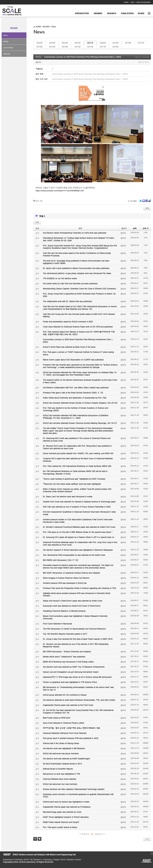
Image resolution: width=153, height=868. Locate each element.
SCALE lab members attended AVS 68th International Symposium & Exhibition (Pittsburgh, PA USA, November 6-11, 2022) (76, 417)
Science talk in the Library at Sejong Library (61, 743)
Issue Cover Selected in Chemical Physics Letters (64, 723)
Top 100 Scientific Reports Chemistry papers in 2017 (65, 634)
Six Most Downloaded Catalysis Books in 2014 (62, 764)
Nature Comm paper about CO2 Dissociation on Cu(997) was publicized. (73, 360)
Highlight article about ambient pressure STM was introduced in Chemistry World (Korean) (76, 594)
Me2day (144, 202)
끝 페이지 (100, 834)
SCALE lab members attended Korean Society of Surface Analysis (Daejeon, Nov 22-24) (80, 403)
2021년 (90, 43)
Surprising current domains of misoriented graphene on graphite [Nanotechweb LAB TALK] (78, 795)
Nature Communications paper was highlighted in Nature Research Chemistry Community (75, 617)
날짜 (135, 228)
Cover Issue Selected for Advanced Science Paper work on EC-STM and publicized (78, 327)
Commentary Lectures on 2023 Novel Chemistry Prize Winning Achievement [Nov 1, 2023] (82, 57)
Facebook (147, 202)
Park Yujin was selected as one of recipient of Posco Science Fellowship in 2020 (77, 507)
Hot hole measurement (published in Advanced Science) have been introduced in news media (79, 513)
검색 (35, 839)
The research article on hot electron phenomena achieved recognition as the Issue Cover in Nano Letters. (80, 381)
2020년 (103, 43)
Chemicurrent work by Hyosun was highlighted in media (66, 802)
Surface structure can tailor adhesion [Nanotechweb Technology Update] (74, 789)
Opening (7, 54)
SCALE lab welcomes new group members (61, 753)
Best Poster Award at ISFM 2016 (56, 718)
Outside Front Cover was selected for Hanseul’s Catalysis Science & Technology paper (79, 502)
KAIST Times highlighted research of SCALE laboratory (66, 817)
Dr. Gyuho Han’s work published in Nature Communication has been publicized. (76, 268)
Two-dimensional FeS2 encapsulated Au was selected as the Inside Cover (74, 555)
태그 (40, 839)
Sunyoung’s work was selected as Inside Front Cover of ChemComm (72, 606)
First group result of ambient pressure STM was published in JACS (71, 738)
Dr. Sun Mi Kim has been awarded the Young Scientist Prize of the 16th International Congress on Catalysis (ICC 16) (78, 711)
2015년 (52, 47)
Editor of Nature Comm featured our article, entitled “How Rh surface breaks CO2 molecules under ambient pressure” (77, 490)
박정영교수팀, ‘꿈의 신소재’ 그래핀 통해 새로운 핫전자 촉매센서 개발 (71, 728)
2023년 (65, 43)
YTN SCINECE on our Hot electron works (60, 278)
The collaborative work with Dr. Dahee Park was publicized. (68, 301)
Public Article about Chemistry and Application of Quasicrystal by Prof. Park (75, 398)
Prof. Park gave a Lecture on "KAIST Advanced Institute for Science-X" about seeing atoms (78, 353)
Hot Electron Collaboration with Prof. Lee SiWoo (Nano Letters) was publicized (76, 387)
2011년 (103, 47)
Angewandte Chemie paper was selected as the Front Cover (68, 705)
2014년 (65, 47)
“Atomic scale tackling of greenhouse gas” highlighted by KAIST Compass (74, 479)
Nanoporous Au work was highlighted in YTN (61, 774)
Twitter (141, 202)
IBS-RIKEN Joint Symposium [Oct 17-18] (61, 560)
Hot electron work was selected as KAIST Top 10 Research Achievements (74, 667)
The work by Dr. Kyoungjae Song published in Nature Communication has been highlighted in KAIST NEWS (76, 262)
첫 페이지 (84, 834)
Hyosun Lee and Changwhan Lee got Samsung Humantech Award (71, 672)
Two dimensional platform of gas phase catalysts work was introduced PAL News (77, 273)
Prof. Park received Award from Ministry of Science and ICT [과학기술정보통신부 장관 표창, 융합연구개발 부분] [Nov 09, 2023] (79, 333)
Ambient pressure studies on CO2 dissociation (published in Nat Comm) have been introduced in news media (78, 521)
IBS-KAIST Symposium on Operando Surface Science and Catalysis (71, 573)
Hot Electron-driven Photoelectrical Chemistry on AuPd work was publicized (75, 233)
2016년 (39, 47)
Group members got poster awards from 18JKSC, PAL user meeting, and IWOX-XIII (78, 453)
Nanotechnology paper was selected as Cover (62, 812)
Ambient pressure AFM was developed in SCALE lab (65, 583)
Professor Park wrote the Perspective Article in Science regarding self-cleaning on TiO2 (79, 588)
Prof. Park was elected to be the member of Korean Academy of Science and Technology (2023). (76, 409)
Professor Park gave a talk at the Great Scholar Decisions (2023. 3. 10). (73, 393)
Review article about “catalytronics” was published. (64, 657)
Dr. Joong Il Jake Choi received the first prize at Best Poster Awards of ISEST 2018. (78, 639)
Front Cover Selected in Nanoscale (57, 624)
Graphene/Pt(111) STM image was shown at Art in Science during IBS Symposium (77, 677)
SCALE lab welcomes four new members (60, 784)
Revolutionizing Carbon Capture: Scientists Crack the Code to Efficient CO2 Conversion (79, 289)
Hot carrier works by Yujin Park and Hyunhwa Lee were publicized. (70, 283)
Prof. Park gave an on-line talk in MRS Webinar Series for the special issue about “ (78, 532)
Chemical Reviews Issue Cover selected (59, 779)
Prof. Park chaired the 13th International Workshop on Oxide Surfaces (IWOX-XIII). (77, 466)
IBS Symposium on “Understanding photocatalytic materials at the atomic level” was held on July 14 (78, 688)
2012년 (90, 47)
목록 (147, 208)
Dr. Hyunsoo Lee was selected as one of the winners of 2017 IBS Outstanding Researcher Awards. (76, 645)
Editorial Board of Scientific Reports (58, 769)
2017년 (141, 43)
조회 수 (146, 228)
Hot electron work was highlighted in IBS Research (64, 748)
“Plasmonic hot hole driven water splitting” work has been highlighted (72, 484)
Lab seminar (8, 48)
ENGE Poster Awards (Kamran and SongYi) (61, 822)
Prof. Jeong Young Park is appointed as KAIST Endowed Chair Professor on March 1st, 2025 (79, 295)
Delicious (150, 202)
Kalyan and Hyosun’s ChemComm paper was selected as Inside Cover (73, 601)
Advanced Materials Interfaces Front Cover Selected (65, 733)
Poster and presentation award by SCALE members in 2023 (68, 321)
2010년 (115, 47)
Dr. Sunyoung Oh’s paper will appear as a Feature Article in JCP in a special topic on (79, 537)
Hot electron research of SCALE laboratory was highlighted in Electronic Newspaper (78, 550)
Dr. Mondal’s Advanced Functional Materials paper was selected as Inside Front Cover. (79, 527)
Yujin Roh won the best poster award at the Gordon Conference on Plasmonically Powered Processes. (77, 254)
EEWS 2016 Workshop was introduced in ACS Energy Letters (68, 662)
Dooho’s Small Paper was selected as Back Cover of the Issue (69, 347)
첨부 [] (39, 201)
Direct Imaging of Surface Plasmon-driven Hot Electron (66, 578)
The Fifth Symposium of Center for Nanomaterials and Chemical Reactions (74, 629)
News (5, 35)
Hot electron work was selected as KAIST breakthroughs (66, 758)
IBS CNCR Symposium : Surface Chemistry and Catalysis (67, 651)
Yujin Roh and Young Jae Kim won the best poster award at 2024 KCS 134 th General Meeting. (79, 315)
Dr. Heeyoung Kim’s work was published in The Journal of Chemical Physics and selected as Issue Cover (77, 439)
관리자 (38, 62)
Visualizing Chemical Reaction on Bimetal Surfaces (64, 611)
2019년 (115, 43)
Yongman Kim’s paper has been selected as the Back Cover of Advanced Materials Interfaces (78, 460)
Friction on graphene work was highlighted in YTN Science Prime (70, 682)
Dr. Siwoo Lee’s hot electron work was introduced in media (68, 496)
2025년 (39, 43)
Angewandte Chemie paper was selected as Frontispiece (67, 807)
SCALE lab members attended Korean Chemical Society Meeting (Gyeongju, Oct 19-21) (80, 423)
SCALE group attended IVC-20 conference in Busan (65, 695)
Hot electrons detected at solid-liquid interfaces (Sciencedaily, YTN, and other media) (79, 700)
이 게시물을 (132, 201)
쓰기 (147, 839)
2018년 (128, 43)
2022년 (77, 43)
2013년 (77, 47)
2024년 (52, 43)
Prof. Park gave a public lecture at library (60, 827)
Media (6, 42)
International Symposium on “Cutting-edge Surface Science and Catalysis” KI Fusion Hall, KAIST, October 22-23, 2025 (79, 239)
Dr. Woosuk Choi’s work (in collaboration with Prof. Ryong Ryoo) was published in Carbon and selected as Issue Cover (77, 447)
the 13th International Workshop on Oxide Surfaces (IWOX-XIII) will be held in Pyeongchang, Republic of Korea (75, 472)
